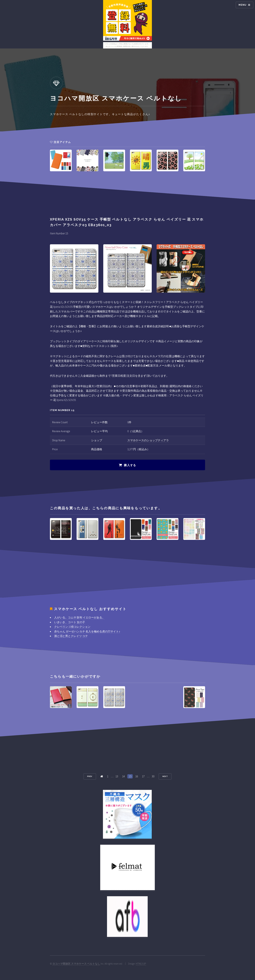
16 (137, 776)
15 (130, 776)
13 (117, 776)
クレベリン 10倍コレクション (72, 627)
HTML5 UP (141, 964)
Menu (243, 5)
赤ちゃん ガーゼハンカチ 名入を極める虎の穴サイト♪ (87, 631)
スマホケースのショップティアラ (148, 440)
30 (153, 776)
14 (123, 776)
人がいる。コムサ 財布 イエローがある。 (80, 617)
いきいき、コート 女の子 (70, 622)
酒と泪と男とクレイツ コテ (71, 636)
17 (143, 776)
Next (165, 776)
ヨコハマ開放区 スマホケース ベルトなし (76, 964)
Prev (90, 776)
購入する (130, 465)
